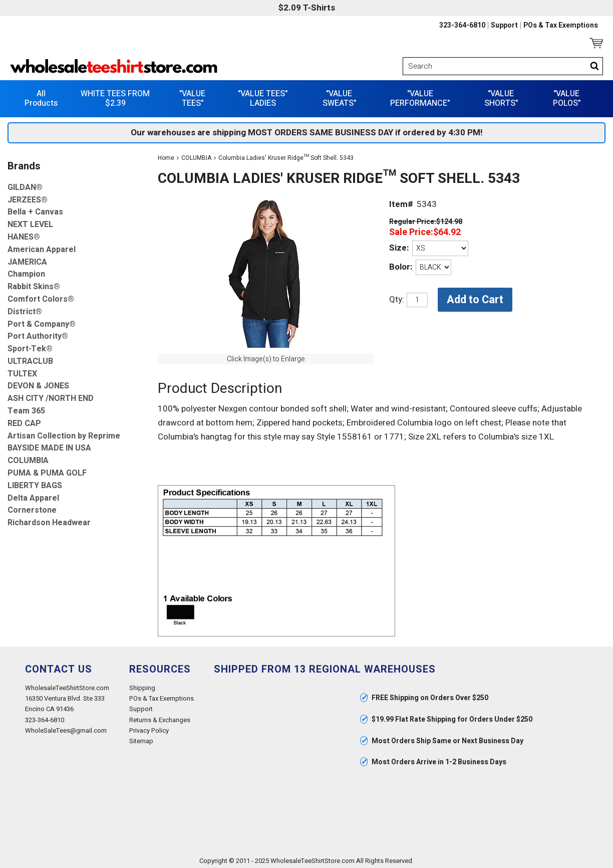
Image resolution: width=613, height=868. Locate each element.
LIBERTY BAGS (35, 482)
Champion (26, 271)
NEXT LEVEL (30, 222)
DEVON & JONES (38, 383)
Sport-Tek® (30, 346)
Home (166, 154)
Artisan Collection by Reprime (64, 433)
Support (504, 26)
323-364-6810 (462, 26)
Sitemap (141, 737)
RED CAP (24, 420)
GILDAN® (25, 184)
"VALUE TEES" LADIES (263, 95)
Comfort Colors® (41, 296)
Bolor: (401, 264)
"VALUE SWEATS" (339, 95)
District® (25, 308)
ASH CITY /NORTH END (51, 396)
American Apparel (42, 246)
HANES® (24, 234)
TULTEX (22, 371)
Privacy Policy (149, 727)
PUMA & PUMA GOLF (47, 470)
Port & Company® (42, 321)
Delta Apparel (33, 495)
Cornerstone (32, 507)
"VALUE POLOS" (567, 95)
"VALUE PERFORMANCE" (420, 95)
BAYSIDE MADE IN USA (49, 445)
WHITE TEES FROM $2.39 (115, 95)
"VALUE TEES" (192, 95)
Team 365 (26, 408)
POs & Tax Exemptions (561, 26)
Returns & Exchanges (160, 716)
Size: (399, 245)
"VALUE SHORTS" (501, 95)
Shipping (142, 685)
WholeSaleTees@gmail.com (66, 727)
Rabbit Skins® (34, 284)
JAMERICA (27, 259)
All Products (41, 95)
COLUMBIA (196, 154)
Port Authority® (38, 334)
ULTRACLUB (30, 358)
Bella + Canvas (35, 209)
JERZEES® (28, 197)
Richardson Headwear (49, 520)
